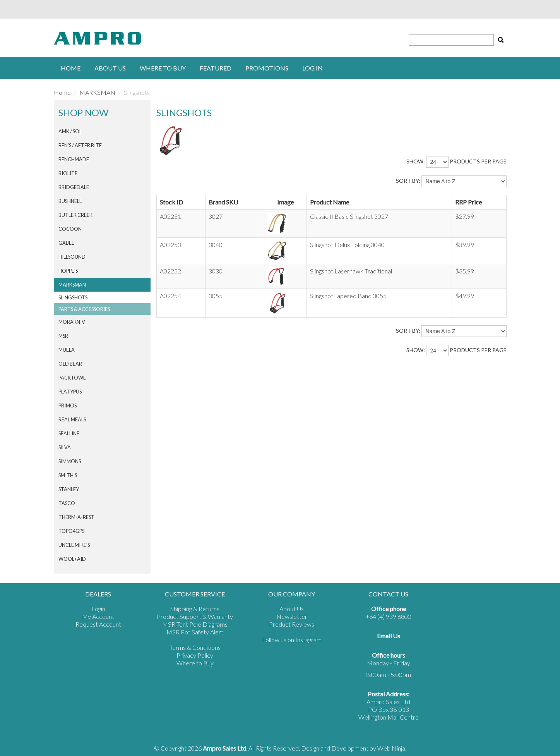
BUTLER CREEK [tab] (75, 215)
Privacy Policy (195, 655)
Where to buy (163, 68)
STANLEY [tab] (69, 489)
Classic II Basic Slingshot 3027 (349, 216)
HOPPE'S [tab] (68, 271)
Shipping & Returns (195, 609)
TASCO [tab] (67, 503)
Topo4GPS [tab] (71, 531)
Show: (416, 161)
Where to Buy (195, 663)
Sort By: (408, 181)
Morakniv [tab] (72, 322)
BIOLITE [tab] (68, 173)
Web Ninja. (392, 748)
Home (71, 68)
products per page (478, 161)
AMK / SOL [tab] (70, 131)
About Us (110, 68)
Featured (216, 68)
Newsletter (292, 616)
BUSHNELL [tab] (70, 201)
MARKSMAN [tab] (72, 285)
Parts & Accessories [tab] (84, 309)
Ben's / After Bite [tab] (80, 145)
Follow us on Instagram (292, 640)
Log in (313, 68)
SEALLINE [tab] (69, 433)
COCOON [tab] (70, 229)
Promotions (267, 68)
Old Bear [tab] (70, 364)
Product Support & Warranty (195, 616)
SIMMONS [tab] (70, 461)
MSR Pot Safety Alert (195, 632)
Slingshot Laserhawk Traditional (351, 271)
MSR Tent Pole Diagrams (195, 624)
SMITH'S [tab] (68, 475)
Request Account (98, 624)
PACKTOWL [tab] (72, 378)
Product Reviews (292, 624)
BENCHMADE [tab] (74, 159)
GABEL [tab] (66, 243)
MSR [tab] (63, 336)
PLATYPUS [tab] (70, 392)
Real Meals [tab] (72, 419)
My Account (98, 616)
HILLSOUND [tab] (72, 257)
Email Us (389, 636)
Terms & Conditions (195, 647)
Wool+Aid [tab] (72, 559)
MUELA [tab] (67, 350)
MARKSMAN (97, 92)
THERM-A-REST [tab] (76, 517)
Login (98, 609)
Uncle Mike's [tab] (74, 545)
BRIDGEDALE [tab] (74, 187)
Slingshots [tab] (73, 297)
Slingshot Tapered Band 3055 (348, 296)
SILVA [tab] (65, 447)
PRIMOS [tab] (68, 405)
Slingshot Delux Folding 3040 (347, 245)
